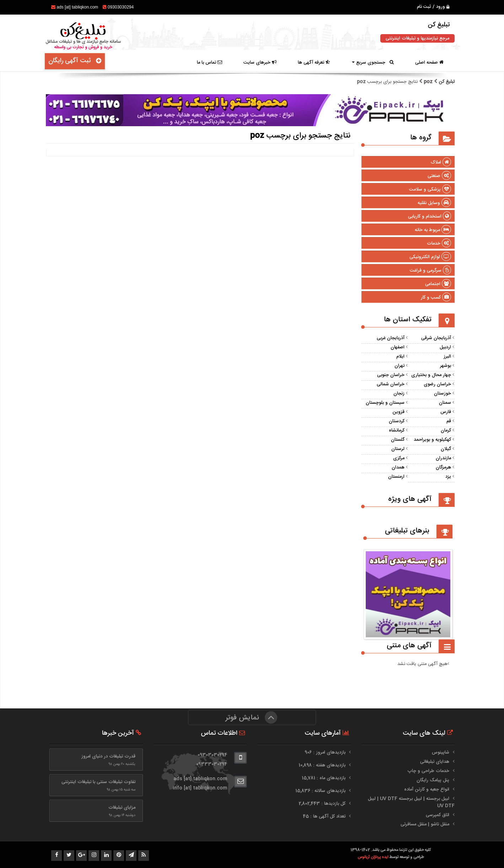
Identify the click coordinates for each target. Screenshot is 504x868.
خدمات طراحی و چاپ (428, 771)
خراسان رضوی (437, 384)
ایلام (400, 357)
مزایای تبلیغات (122, 808)
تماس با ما (210, 63)
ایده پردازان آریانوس (373, 857)
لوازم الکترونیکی (430, 257)
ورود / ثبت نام (433, 7)
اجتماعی (438, 284)
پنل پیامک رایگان (433, 780)
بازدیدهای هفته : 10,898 (323, 765)
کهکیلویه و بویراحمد (432, 440)
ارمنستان (396, 477)
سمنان (445, 403)
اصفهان (398, 347)
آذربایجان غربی (391, 338)
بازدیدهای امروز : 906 (326, 752)
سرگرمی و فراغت (430, 270)
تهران (400, 366)
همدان (398, 467)
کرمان (446, 430)
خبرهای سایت (260, 63)
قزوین (398, 412)
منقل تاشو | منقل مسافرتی (425, 824)
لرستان (398, 449)
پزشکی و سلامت (430, 189)
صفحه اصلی (429, 63)
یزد (448, 477)
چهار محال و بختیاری (431, 375)
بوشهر (446, 366)
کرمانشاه (397, 430)
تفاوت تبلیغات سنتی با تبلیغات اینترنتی (98, 782)
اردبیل (445, 347)
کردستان (397, 421)
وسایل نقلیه (434, 203)
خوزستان (443, 393)
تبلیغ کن (446, 82)
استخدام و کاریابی (430, 216)
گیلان (446, 449)
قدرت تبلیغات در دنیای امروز (108, 756)
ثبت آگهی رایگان (75, 61)
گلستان (398, 440)
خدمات (439, 243)
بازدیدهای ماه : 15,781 (324, 778)
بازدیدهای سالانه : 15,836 (321, 791)
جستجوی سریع (373, 63)
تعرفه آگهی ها (314, 63)
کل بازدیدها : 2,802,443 (323, 804)
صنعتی (439, 176)
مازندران (443, 458)
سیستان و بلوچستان (385, 403)
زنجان (399, 393)
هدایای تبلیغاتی (435, 762)
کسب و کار (436, 298)
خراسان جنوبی (391, 375)
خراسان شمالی (391, 384)
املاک (441, 162)
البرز (447, 357)
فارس (446, 412)
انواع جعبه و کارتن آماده (427, 789)
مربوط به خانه (433, 230)
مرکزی (399, 458)
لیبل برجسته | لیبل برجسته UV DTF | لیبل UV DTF (411, 802)
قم (449, 421)
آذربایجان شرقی (436, 338)
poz (428, 82)
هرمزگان (443, 467)
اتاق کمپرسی (438, 815)
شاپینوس (441, 752)
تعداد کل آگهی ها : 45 (325, 816)
